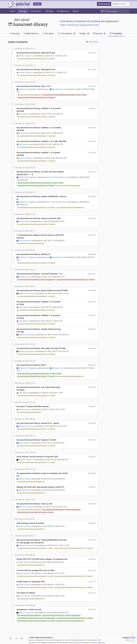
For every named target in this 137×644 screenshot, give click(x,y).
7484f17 (92, 313)
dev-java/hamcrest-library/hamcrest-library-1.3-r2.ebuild (36, 97)
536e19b (92, 127)
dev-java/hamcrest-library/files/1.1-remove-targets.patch (61, 505)
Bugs (84, 33)
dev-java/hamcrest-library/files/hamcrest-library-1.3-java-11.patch (64, 94)
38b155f (92, 234)
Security (100, 33)
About (75, 11)
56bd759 (92, 604)
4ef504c (92, 327)
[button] (104, 4)
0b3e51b (92, 272)
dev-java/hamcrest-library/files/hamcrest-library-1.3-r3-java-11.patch (40, 182)
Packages (23, 11)
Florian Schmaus (59, 176)
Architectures (63, 11)
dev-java (21, 20)
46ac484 (92, 500)
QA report (48, 33)
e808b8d (92, 253)
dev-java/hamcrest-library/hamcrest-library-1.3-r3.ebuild (36, 58)
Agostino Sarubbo (27, 291)
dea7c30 (92, 566)
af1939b (92, 289)
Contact (126, 632)
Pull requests (67, 33)
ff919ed (92, 420)
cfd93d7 (92, 483)
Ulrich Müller (25, 239)
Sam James (24, 113)
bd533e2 (92, 363)
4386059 (92, 519)
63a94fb (92, 217)
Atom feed (92, 42)
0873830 (92, 195)
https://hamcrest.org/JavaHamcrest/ (80, 25)
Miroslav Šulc (58, 88)
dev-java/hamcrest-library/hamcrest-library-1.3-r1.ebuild (76, 278)
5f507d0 (92, 385)
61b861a (92, 453)
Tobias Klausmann (27, 541)
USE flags (49, 11)
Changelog (116, 33)
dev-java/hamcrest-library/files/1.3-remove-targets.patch (36, 278)
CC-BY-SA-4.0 (79, 637)
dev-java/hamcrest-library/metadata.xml (70, 206)
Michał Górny (25, 406)
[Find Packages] (117, 11)
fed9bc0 (92, 404)
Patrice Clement (26, 502)
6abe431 (92, 171)
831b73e (92, 535)
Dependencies (31, 33)
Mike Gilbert (24, 557)
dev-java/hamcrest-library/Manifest (29, 94)
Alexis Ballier (24, 439)
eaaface (92, 588)
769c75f (92, 577)
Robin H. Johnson (26, 456)
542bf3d (92, 140)
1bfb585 (92, 555)
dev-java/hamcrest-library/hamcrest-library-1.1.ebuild (35, 508)
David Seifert (24, 220)
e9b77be (92, 53)
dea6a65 (92, 346)
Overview (15, 33)
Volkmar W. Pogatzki (28, 88)
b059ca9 (92, 300)
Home (12, 11)
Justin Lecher (24, 522)
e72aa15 (92, 86)
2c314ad (92, 151)
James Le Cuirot (26, 423)
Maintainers (36, 11)
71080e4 (92, 108)
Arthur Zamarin (26, 55)
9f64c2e (92, 437)
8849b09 (92, 470)
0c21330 (92, 69)
